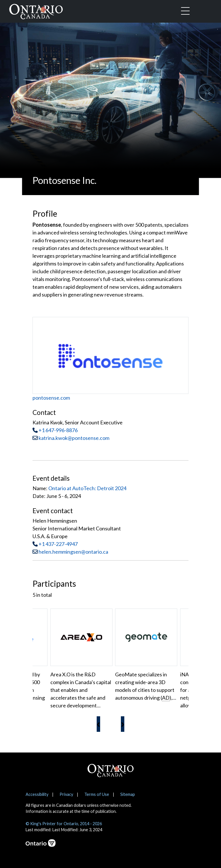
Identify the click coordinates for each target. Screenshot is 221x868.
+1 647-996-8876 (58, 430)
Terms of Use (97, 794)
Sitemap (128, 794)
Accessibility (37, 794)
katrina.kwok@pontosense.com (71, 438)
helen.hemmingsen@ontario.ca (73, 552)
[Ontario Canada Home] (36, 10)
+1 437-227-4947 (58, 544)
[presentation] (98, 724)
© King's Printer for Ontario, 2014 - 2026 (64, 824)
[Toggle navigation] (185, 11)
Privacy (66, 794)
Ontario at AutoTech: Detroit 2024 (87, 488)
